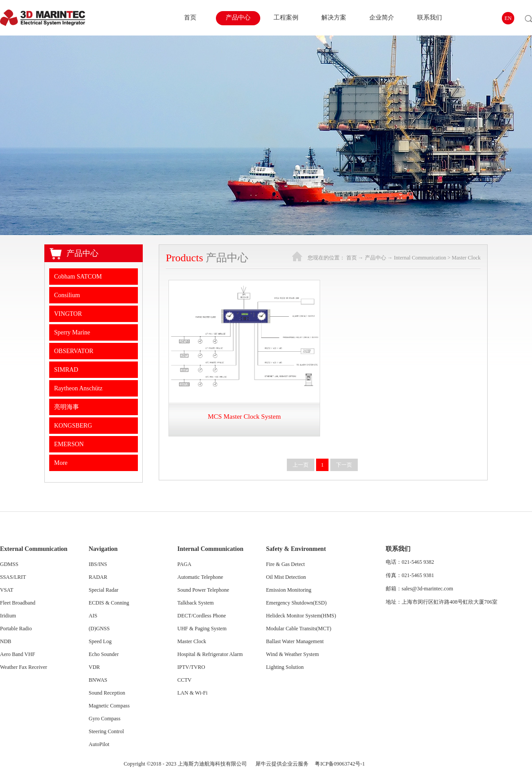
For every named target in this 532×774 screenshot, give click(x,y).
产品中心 (376, 258)
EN (508, 18)
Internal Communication (420, 258)
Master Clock (466, 258)
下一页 (344, 465)
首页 (190, 18)
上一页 (301, 465)
